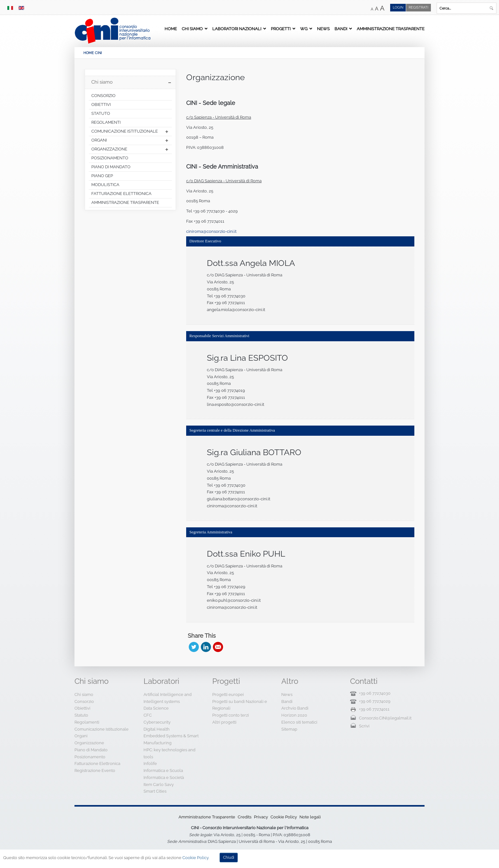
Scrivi (364, 726)
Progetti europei (228, 694)
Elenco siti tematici (299, 722)
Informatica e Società (164, 778)
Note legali (310, 817)
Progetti (281, 29)
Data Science (156, 708)
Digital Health (157, 729)
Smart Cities (155, 791)
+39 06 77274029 (375, 701)
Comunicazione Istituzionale (102, 729)
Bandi (341, 29)
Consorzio (84, 701)
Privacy (261, 817)
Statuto (81, 715)
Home (171, 29)
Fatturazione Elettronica (97, 764)
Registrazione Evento (95, 771)
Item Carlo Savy (159, 785)
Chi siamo (192, 29)
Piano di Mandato (91, 750)
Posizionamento (90, 757)
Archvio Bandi (295, 708)
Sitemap (289, 729)
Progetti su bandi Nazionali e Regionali (240, 705)
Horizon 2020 (294, 715)
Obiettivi (82, 708)
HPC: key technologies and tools (169, 753)
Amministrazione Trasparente (391, 29)
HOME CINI (93, 53)
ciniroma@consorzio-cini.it (211, 231)
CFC (148, 715)
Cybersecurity (157, 722)
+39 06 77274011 (374, 709)
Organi (81, 736)
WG (304, 29)
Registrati (418, 7)
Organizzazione (215, 77)
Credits (245, 817)
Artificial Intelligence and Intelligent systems (168, 698)
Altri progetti (224, 722)
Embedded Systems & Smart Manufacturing (171, 739)
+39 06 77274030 (375, 693)
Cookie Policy (284, 817)
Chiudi (229, 858)
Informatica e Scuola (163, 771)
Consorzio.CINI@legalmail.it (385, 718)
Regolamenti (87, 722)
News (323, 29)
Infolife (150, 764)
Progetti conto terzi (231, 715)
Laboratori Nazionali (237, 29)
